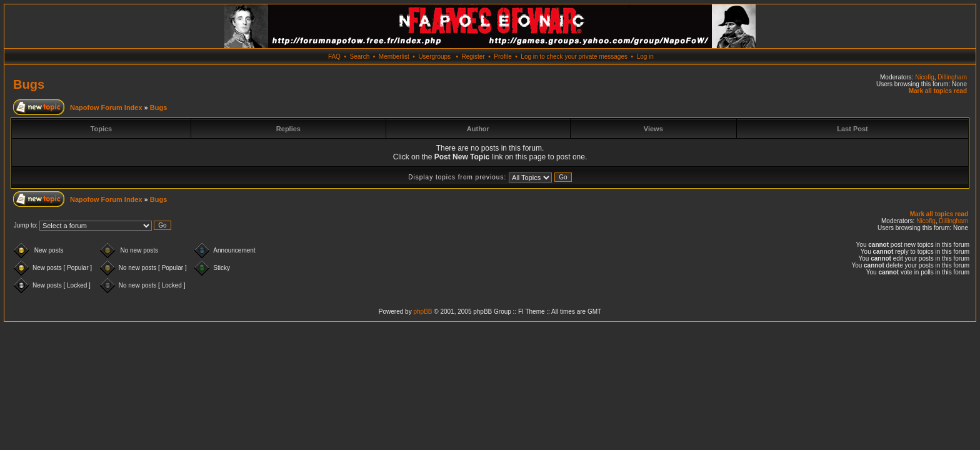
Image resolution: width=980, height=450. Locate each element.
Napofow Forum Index (106, 107)
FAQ (334, 57)
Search (360, 57)
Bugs (29, 84)
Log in (645, 57)
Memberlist (394, 57)
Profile (502, 57)
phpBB (422, 312)
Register (473, 57)
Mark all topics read (938, 91)
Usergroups (434, 57)
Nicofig (925, 77)
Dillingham (952, 77)
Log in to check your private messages (574, 57)
